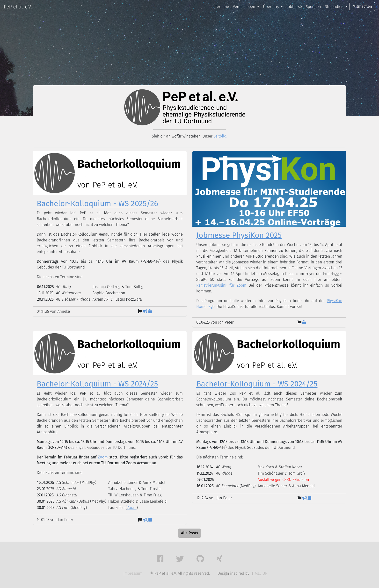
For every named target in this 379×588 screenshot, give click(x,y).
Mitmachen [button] (362, 6)
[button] (160, 559)
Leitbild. (220, 136)
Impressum (133, 573)
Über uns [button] (271, 7)
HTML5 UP (259, 573)
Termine (222, 7)
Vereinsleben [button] (244, 7)
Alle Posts (189, 533)
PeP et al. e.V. (18, 7)
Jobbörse (294, 7)
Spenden (313, 7)
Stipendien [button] (335, 7)
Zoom (103, 457)
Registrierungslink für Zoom (221, 285)
